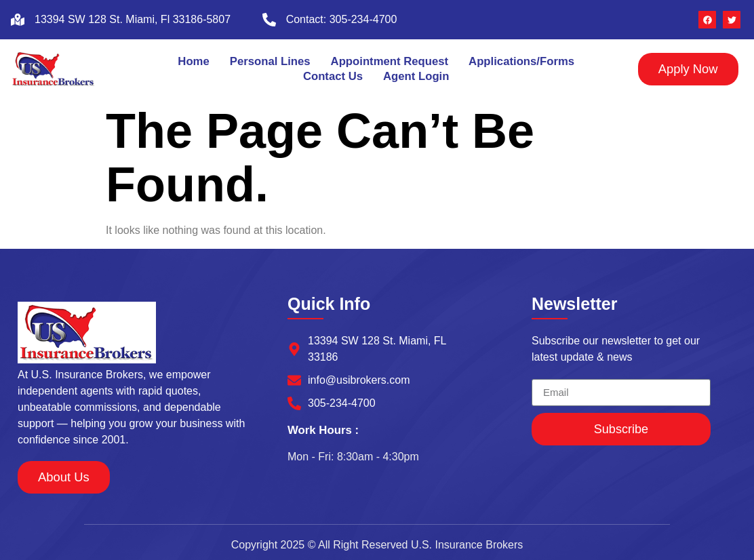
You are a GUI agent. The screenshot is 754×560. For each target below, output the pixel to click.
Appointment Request (389, 61)
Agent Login (416, 76)
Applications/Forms (522, 61)
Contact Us (333, 76)
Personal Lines (270, 61)
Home (193, 61)
